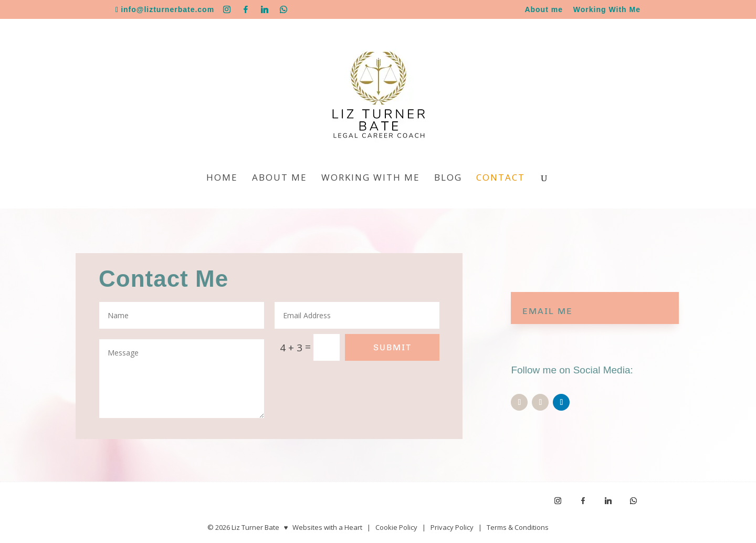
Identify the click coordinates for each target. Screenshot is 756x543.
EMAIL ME (548, 311)
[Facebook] (246, 9)
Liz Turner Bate (255, 527)
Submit (392, 347)
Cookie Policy (396, 527)
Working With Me (607, 10)
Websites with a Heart (327, 527)
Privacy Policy (452, 527)
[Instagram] (227, 9)
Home (222, 179)
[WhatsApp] (284, 9)
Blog (448, 179)
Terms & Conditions (518, 527)
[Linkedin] (265, 9)
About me (544, 10)
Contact (501, 179)
